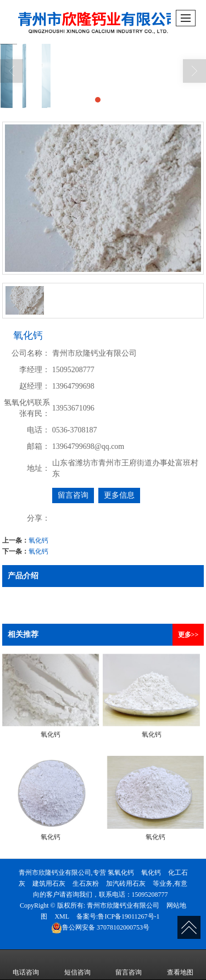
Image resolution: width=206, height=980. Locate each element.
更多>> (188, 635)
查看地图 (180, 965)
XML (62, 916)
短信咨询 (77, 965)
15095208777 (150, 894)
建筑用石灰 (49, 884)
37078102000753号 (100, 927)
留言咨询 (73, 495)
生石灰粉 (86, 884)
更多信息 (119, 495)
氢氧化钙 (121, 873)
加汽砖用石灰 (126, 884)
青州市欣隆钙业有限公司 (123, 905)
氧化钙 (38, 540)
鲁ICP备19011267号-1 (129, 916)
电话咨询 (26, 965)
